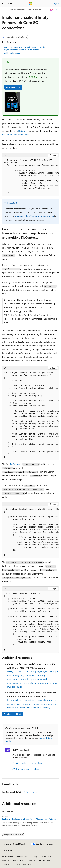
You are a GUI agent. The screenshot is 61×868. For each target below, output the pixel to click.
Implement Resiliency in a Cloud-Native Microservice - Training (29, 819)
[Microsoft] (30, 4)
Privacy (5, 860)
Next (19, 714)
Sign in (56, 3)
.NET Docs (33, 77)
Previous (8, 714)
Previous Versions (23, 857)
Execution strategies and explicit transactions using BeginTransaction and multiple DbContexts (25, 48)
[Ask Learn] (52, 10)
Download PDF (13, 87)
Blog (35, 857)
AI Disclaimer (7, 857)
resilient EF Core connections (16, 135)
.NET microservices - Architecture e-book (26, 10)
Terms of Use (44, 860)
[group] (30, 177)
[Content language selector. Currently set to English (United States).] (14, 844)
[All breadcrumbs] (4, 10)
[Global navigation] (3, 4)
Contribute (47, 857)
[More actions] (57, 10)
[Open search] (49, 4)
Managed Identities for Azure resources (34, 216)
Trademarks (7, 864)
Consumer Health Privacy (24, 860)
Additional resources (13, 53)
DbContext (23, 131)
